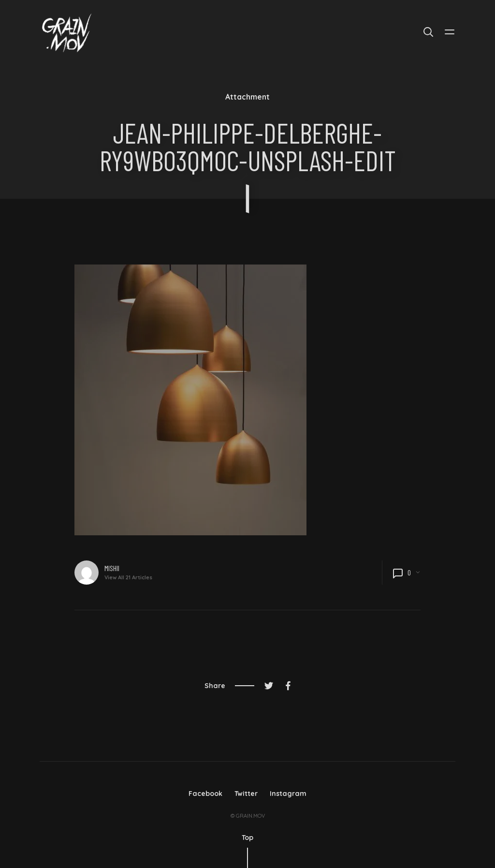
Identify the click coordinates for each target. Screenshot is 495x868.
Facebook (205, 794)
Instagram (288, 794)
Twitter (246, 794)
